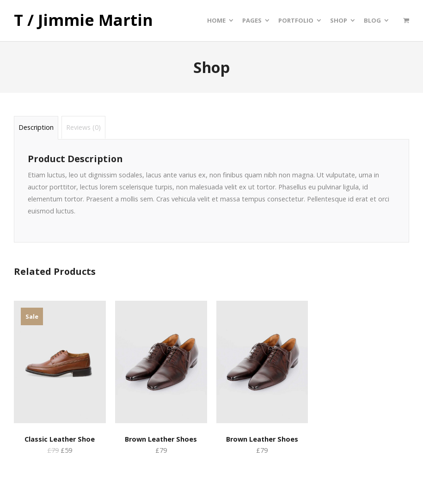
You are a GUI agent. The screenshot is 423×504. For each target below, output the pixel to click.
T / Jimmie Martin (83, 20)
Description (36, 127)
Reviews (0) (83, 127)
